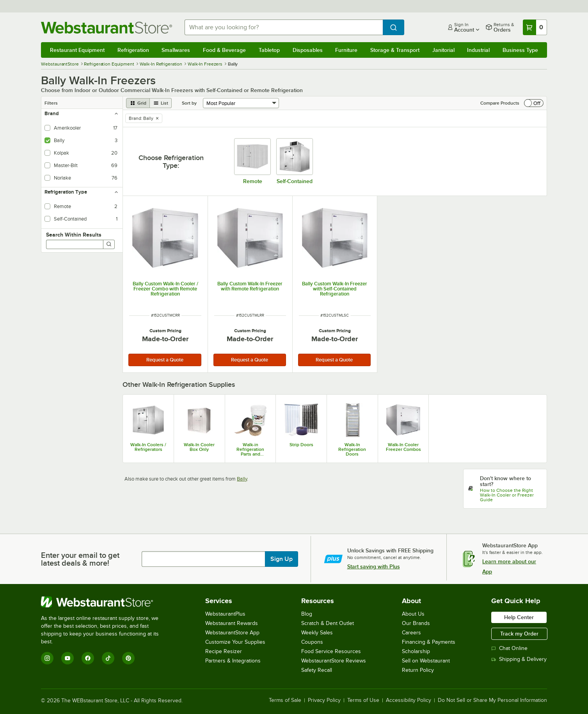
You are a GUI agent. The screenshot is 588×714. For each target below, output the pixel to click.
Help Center (519, 617)
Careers (411, 633)
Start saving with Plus (374, 566)
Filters (51, 103)
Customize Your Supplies (235, 642)
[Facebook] (88, 658)
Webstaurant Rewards (232, 623)
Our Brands (416, 623)
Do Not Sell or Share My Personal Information (492, 700)
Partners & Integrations (233, 661)
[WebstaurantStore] (105, 602)
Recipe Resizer (224, 651)
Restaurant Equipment (77, 50)
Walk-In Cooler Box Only (199, 447)
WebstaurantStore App (232, 633)
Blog (307, 614)
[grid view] (138, 103)
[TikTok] (108, 658)
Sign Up (282, 559)
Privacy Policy (324, 700)
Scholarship (416, 651)
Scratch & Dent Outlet (328, 623)
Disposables (308, 50)
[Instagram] (47, 658)
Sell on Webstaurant (426, 661)
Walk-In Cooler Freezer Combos (403, 447)
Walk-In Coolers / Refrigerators (148, 447)
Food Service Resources (331, 651)
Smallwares (176, 50)
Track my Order (519, 634)
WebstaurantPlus (225, 614)
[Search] (109, 244)
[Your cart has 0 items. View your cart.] (535, 27)
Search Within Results (74, 235)
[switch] (534, 103)
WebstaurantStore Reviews (334, 661)
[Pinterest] (128, 658)
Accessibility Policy (409, 700)
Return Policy (418, 670)
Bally (242, 479)
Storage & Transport (395, 50)
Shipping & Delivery (519, 659)
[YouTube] (68, 658)
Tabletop (269, 50)
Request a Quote (165, 360)
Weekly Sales (317, 633)
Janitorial (443, 50)
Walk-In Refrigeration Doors (352, 449)
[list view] (161, 103)
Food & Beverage (224, 50)
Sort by (189, 103)
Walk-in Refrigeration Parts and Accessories (250, 449)
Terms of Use (363, 700)
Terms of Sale (285, 700)
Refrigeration (133, 50)
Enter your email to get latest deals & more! (80, 559)
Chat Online (509, 648)
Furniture (346, 50)
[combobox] (283, 27)
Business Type (520, 50)
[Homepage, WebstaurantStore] (107, 28)
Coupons (312, 642)
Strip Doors (301, 445)
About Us (413, 614)
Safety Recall (317, 670)
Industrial (478, 50)
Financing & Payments (429, 642)
